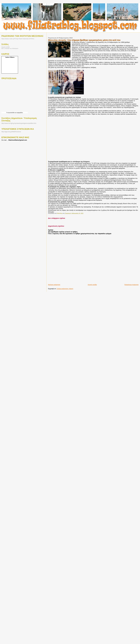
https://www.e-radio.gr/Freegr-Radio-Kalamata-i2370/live (18, 39)
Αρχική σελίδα (92, 285)
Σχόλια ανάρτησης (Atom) (65, 289)
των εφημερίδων (19, 113)
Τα (7, 113)
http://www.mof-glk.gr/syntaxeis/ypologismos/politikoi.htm (19, 123)
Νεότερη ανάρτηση (54, 285)
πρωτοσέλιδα (11, 113)
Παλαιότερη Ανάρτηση (131, 285)
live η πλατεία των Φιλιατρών (10, 48)
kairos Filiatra (10, 57)
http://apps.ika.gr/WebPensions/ (11, 132)
